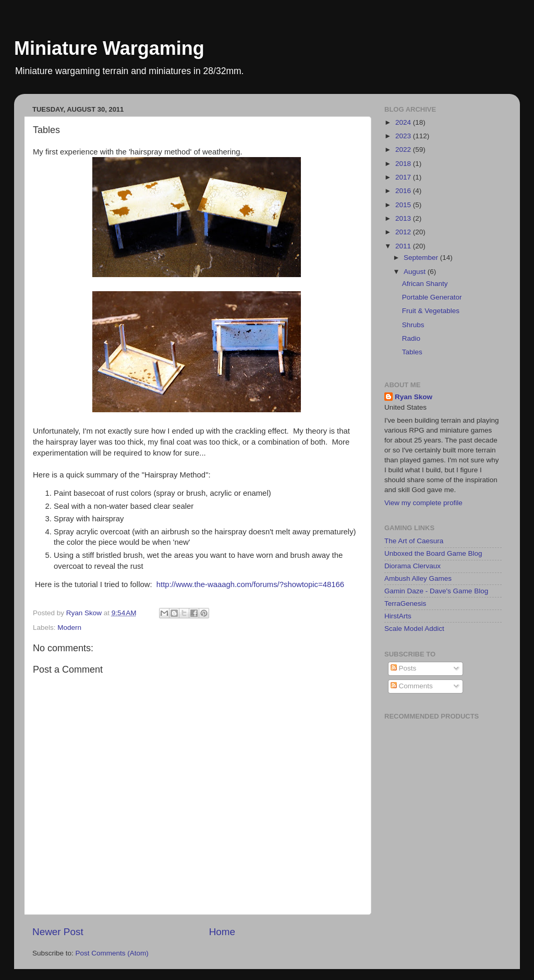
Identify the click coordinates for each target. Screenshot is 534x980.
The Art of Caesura (414, 541)
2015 (404, 205)
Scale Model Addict (414, 629)
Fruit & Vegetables (431, 311)
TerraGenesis (405, 603)
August (416, 272)
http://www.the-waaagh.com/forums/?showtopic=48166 (250, 584)
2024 (404, 122)
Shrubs (413, 325)
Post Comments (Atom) (112, 953)
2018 (404, 164)
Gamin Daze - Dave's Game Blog (436, 591)
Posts (404, 668)
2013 (404, 218)
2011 (404, 246)
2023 (404, 136)
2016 (404, 191)
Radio (411, 338)
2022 (404, 150)
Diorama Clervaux (412, 566)
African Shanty (425, 284)
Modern (69, 628)
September (422, 258)
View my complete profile (423, 503)
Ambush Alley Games (418, 578)
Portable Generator (432, 297)
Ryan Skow (414, 397)
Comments (412, 686)
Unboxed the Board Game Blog (433, 553)
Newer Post (58, 932)
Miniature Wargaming (109, 48)
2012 (404, 232)
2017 (404, 177)
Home (222, 932)
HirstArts (398, 616)
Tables (412, 352)
